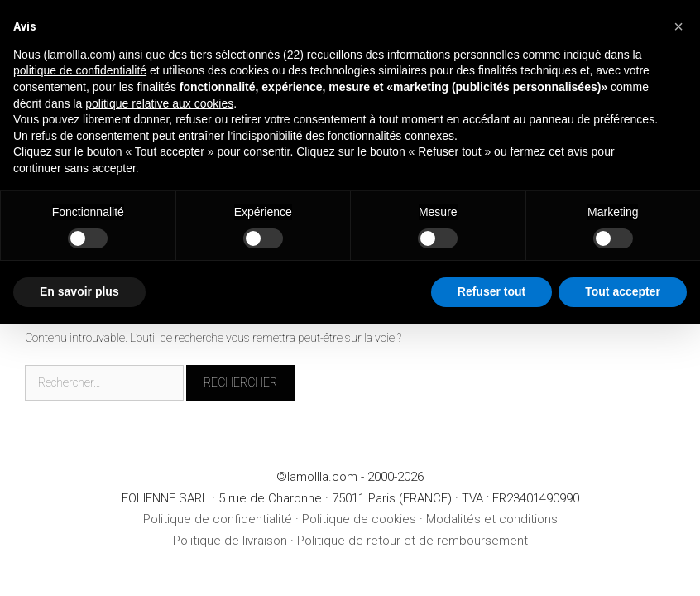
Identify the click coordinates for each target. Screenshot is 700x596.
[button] (678, 26)
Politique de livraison (230, 541)
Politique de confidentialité (218, 519)
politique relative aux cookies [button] (159, 103)
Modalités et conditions (492, 519)
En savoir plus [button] (79, 291)
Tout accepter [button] (623, 291)
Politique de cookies (359, 519)
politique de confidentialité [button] (80, 70)
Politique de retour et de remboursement (412, 541)
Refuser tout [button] (491, 291)
